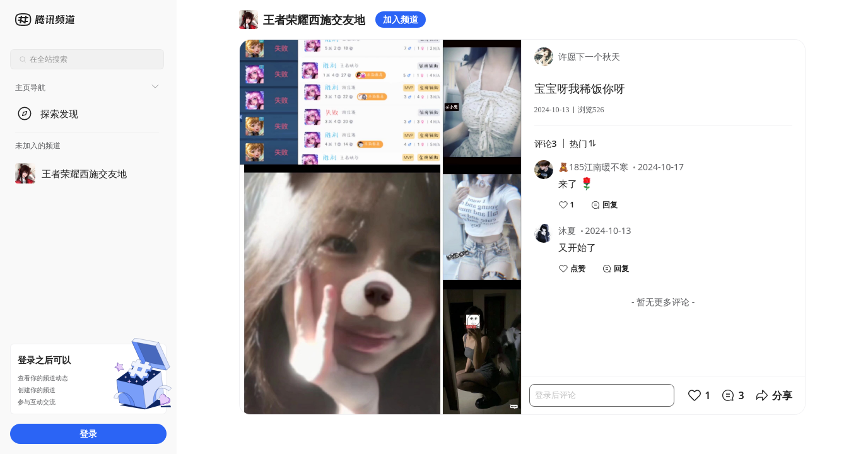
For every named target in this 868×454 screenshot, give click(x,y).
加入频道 (401, 19)
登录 (88, 434)
